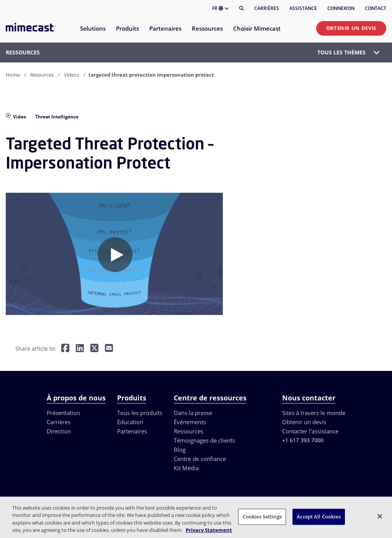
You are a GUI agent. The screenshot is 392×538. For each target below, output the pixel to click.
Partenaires (132, 431)
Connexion (341, 8)
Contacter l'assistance (310, 431)
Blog (180, 449)
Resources (42, 75)
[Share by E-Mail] (109, 349)
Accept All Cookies (318, 517)
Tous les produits (140, 413)
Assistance (303, 8)
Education (130, 422)
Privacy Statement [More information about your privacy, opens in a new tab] (209, 530)
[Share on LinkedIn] (80, 349)
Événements (190, 422)
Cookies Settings (262, 517)
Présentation (63, 413)
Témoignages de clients (204, 440)
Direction (59, 431)
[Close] (380, 516)
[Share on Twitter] (94, 349)
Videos (72, 75)
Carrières (267, 8)
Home (13, 75)
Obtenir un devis (351, 28)
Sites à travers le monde (314, 413)
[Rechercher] (242, 8)
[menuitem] (92, 33)
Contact (376, 8)
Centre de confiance (200, 459)
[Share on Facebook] (65, 349)
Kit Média (186, 468)
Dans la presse (193, 413)
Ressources (189, 431)
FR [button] (220, 8)
